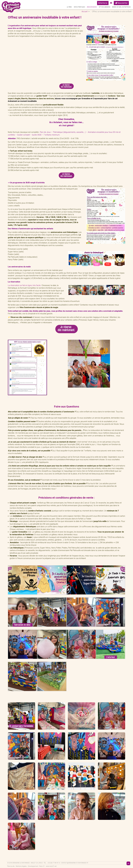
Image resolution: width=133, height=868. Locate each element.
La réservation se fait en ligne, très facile (24, 285)
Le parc (69, 7)
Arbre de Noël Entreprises (121, 7)
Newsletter (121, 3)
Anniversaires (92, 7)
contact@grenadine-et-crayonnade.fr (75, 863)
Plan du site (11, 866)
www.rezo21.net (51, 866)
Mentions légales (21, 866)
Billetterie (103, 3)
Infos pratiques (79, 7)
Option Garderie (105, 7)
